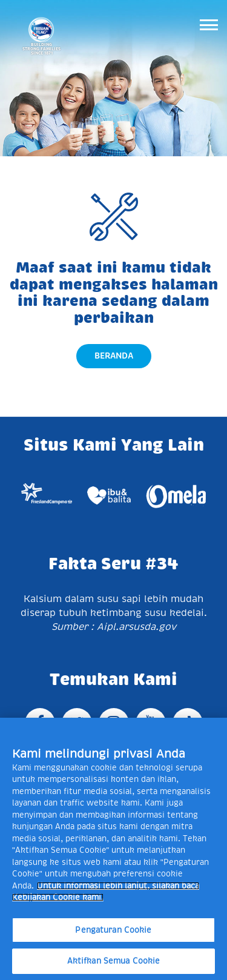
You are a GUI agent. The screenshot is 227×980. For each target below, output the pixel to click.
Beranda (114, 356)
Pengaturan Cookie (113, 930)
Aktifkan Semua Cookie (114, 961)
